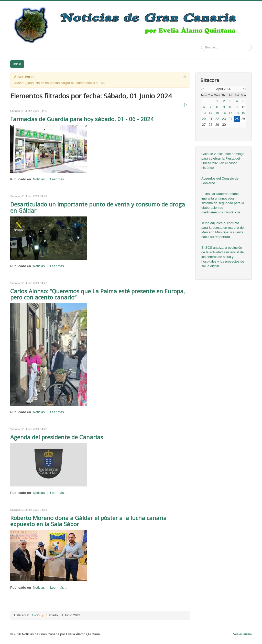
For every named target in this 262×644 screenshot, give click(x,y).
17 (230, 113)
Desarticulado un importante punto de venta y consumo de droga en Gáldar (98, 207)
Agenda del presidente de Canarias (57, 437)
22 (217, 119)
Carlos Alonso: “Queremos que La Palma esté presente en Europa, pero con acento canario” (98, 294)
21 (210, 119)
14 (210, 113)
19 (243, 113)
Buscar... (201, 44)
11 (237, 107)
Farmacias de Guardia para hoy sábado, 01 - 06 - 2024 (82, 119)
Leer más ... (59, 179)
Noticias (39, 179)
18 (237, 113)
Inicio (17, 64)
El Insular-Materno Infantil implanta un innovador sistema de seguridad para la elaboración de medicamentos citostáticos (223, 203)
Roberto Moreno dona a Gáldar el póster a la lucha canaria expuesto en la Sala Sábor (88, 521)
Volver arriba (242, 634)
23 (224, 119)
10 (230, 107)
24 (230, 119)
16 (224, 113)
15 (217, 113)
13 (204, 113)
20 (204, 119)
